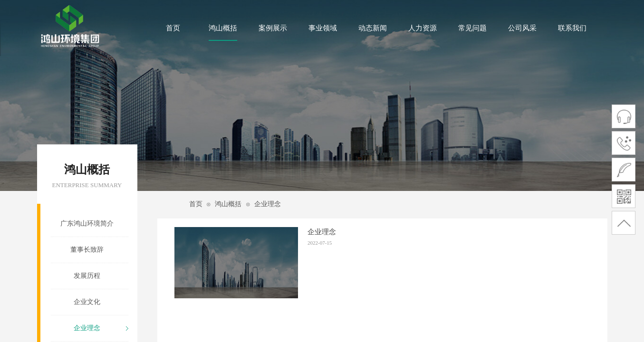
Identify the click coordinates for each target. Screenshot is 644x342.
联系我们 (572, 28)
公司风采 (522, 28)
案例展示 (273, 28)
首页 (173, 28)
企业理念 (268, 204)
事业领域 (323, 28)
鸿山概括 (223, 28)
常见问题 (472, 28)
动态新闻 (373, 28)
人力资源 (423, 28)
